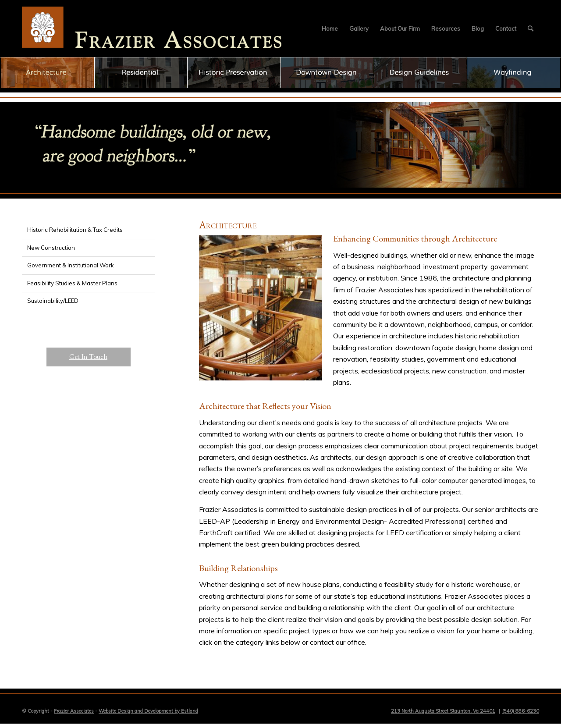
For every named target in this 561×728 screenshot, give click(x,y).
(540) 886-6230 (521, 711)
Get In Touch (88, 357)
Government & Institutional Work (71, 265)
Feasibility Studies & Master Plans (72, 283)
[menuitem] (330, 28)
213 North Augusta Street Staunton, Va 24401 (443, 711)
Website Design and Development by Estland (148, 711)
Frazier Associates (74, 711)
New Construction (51, 248)
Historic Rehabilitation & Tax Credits (75, 230)
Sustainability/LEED (53, 301)
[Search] (531, 28)
